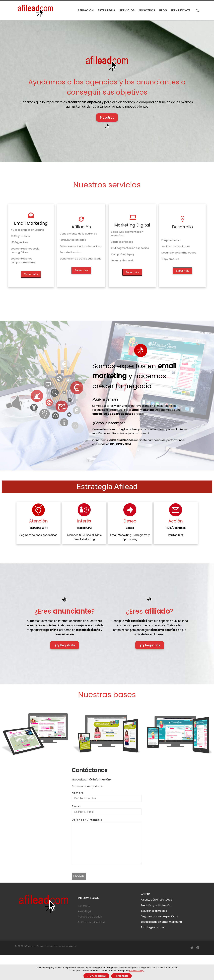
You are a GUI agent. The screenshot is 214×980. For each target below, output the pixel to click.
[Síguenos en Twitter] (192, 948)
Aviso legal (85, 911)
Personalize (121, 976)
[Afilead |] (36, 10)
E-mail (107, 810)
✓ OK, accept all (96, 976)
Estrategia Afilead (107, 487)
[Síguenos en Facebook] (198, 948)
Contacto (84, 906)
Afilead (29, 946)
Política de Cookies (90, 917)
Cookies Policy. (137, 971)
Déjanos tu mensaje (107, 842)
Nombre (107, 797)
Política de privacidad (91, 922)
